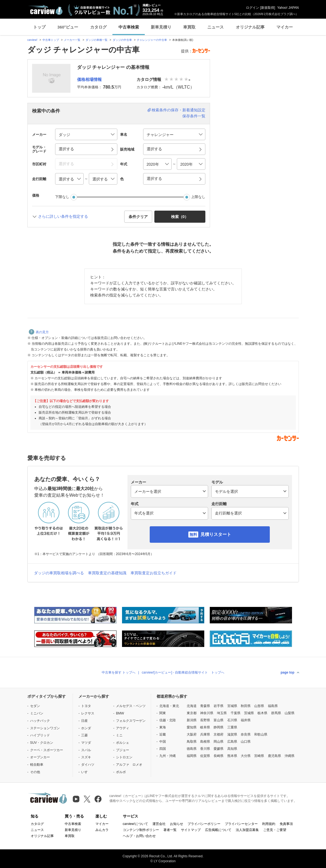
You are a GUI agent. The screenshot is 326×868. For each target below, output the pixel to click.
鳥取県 (192, 742)
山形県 (259, 706)
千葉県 (236, 713)
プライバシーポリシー (204, 824)
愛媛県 (219, 749)
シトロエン (124, 757)
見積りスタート (216, 534)
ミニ (119, 735)
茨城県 (249, 713)
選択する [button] (66, 149)
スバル (86, 750)
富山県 (219, 720)
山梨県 (290, 713)
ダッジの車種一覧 (97, 40)
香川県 (205, 749)
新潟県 (192, 720)
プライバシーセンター (241, 824)
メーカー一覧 (72, 40)
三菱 (84, 735)
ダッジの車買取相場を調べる (59, 573)
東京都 (192, 713)
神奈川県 (207, 713)
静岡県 (219, 727)
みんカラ (102, 830)
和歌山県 (261, 734)
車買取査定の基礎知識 (107, 573)
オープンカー (40, 757)
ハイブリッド (40, 735)
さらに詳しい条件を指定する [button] (63, 216)
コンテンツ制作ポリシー (141, 830)
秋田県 (246, 706)
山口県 (246, 742)
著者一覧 (170, 830)
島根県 (205, 742)
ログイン (253, 8)
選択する (154, 179)
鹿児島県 (274, 756)
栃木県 (262, 713)
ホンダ (86, 728)
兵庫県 (205, 734)
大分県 (246, 756)
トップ (39, 27)
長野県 (205, 720)
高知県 (232, 749)
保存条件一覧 (194, 116)
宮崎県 (259, 756)
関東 (163, 713)
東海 (163, 727)
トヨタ (86, 706)
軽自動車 (37, 765)
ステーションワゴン (45, 728)
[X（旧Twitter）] (87, 799)
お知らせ (177, 824)
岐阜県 (205, 727)
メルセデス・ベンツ (131, 706)
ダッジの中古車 (122, 40)
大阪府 (192, 734)
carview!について (135, 824)
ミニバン (37, 713)
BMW (120, 713)
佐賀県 (205, 756)
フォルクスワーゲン (131, 721)
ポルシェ (123, 743)
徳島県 (192, 749)
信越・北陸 (168, 720)
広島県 (232, 742)
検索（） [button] (180, 217)
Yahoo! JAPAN (288, 8)
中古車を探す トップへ (119, 672)
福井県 (246, 720)
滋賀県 (232, 734)
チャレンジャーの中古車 (152, 40)
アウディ (123, 728)
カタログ (98, 27)
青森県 (205, 706)
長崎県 (219, 756)
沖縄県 (290, 756)
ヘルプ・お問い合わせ (139, 836)
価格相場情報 (89, 79)
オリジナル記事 (250, 27)
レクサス (88, 713)
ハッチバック (40, 721)
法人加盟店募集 (247, 830)
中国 (163, 742)
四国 (163, 749)
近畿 (163, 734)
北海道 (192, 706)
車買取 (189, 27)
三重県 (232, 727)
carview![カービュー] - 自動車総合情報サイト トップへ (183, 672)
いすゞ (86, 772)
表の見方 (39, 332)
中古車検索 (129, 27)
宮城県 (232, 706)
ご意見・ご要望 (275, 830)
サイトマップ (191, 830)
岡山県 (219, 742)
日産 (84, 721)
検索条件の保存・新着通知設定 (178, 110)
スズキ (86, 757)
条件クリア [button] (138, 217)
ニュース (216, 27)
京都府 (219, 734)
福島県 (273, 706)
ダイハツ (88, 765)
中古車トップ (51, 40)
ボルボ (121, 772)
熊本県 (232, 756)
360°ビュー (68, 27)
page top (288, 672)
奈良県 (246, 734)
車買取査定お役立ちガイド (154, 573)
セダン (35, 706)
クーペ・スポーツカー (47, 750)
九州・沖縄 (168, 756)
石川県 (232, 720)
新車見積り (161, 27)
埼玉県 (222, 713)
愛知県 (192, 727)
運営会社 (159, 824)
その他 (35, 772)
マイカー (285, 27)
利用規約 (269, 824)
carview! (32, 40)
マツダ (86, 743)
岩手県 (219, 706)
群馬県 (276, 713)
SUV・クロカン (42, 743)
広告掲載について (218, 830)
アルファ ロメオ (129, 765)
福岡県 (192, 756)
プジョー (123, 750)
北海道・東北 (169, 706)
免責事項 (286, 824)
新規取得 (268, 8)
